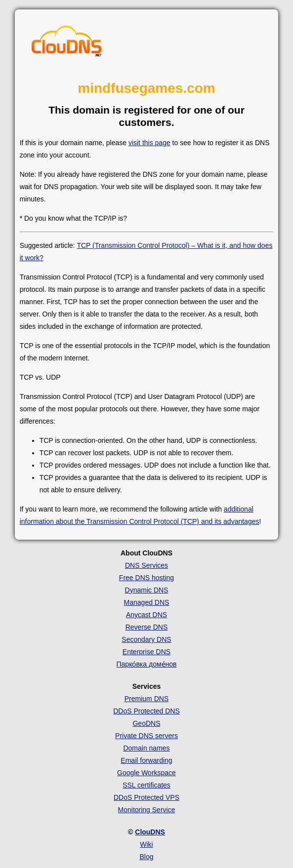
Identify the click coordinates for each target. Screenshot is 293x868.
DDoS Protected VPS (146, 797)
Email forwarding (146, 760)
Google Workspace (146, 773)
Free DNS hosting (146, 578)
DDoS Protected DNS (146, 711)
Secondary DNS (146, 639)
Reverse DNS (147, 627)
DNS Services (146, 565)
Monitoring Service (147, 810)
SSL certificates (146, 785)
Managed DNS (147, 602)
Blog (146, 857)
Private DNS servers (146, 736)
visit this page (149, 143)
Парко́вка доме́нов (147, 664)
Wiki (146, 844)
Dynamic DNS (147, 590)
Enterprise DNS (146, 652)
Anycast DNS (146, 615)
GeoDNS (146, 723)
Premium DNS (146, 699)
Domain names (146, 748)
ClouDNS (150, 832)
